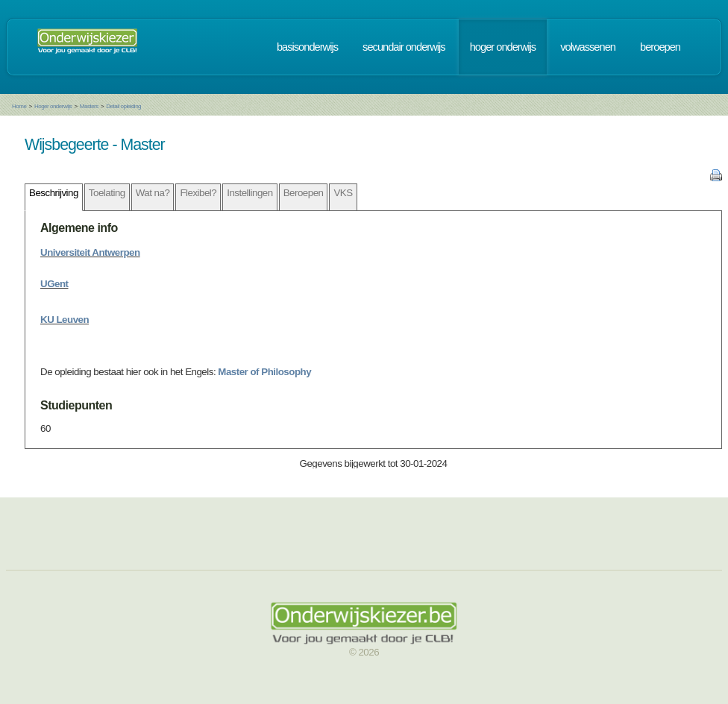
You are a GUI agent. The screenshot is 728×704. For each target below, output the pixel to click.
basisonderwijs (307, 47)
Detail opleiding (123, 106)
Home (19, 106)
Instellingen (250, 193)
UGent (54, 284)
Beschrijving (54, 193)
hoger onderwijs (503, 47)
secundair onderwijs (404, 47)
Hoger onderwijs (53, 106)
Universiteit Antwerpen (90, 252)
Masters (89, 106)
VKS (343, 193)
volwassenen (588, 47)
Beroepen (304, 193)
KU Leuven (65, 320)
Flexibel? (198, 193)
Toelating (107, 193)
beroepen (660, 47)
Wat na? (153, 193)
